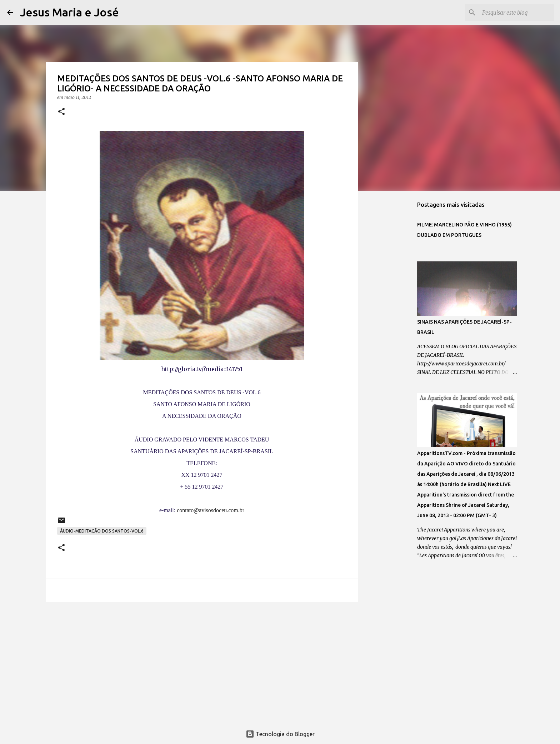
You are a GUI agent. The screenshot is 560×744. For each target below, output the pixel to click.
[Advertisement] (202, 663)
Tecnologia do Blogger (280, 734)
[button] (61, 112)
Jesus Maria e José (69, 12)
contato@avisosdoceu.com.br (211, 510)
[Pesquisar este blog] (517, 13)
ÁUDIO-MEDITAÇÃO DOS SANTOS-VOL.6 (102, 531)
